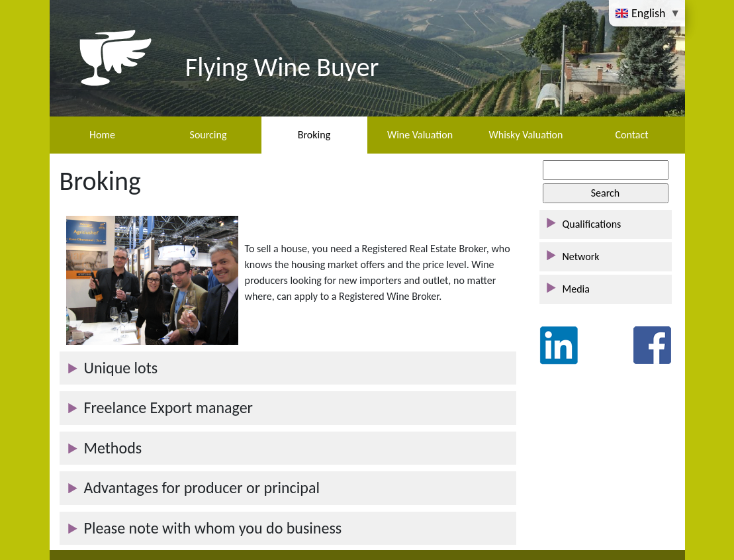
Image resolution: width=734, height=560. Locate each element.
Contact (631, 135)
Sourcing (208, 135)
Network (581, 257)
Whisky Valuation (526, 135)
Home (102, 135)
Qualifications (592, 224)
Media (576, 289)
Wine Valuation (420, 135)
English (642, 13)
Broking (314, 135)
